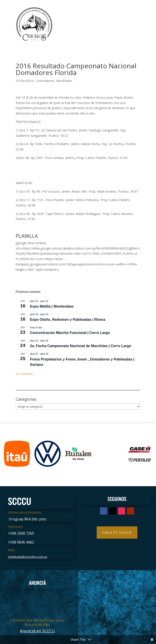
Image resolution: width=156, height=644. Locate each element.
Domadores (46, 81)
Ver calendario (24, 374)
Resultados (64, 81)
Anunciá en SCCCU (37, 631)
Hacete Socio (117, 532)
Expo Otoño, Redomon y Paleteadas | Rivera (68, 320)
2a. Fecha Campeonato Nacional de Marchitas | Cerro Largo (81, 346)
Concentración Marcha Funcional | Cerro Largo (70, 333)
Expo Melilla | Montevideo (52, 306)
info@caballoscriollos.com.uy (28, 557)
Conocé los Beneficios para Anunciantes (37, 622)
